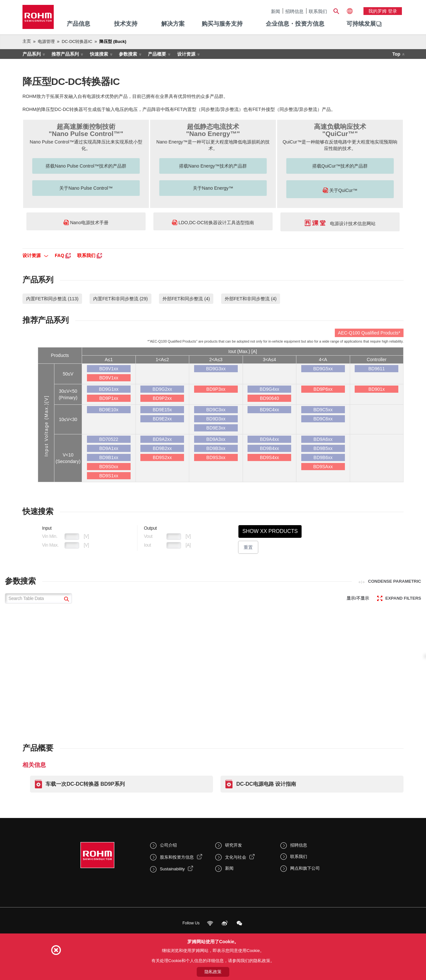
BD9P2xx (162, 398)
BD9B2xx (162, 448)
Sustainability (172, 869)
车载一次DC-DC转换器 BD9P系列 (85, 784)
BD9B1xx (109, 457)
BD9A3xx (216, 439)
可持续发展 (361, 24)
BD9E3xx (216, 428)
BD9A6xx (323, 439)
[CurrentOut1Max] (174, 545)
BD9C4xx (270, 410)
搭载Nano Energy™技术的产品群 (213, 166)
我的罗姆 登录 (383, 11)
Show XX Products (270, 531)
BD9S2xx (162, 457)
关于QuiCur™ (340, 190)
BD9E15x (162, 410)
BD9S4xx (269, 457)
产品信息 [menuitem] (78, 24)
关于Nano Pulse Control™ (86, 188)
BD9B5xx (323, 448)
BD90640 (269, 398)
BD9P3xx (216, 389)
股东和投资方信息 (177, 857)
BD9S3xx (216, 457)
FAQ (63, 255)
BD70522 (109, 439)
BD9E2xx (162, 419)
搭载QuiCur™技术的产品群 (340, 166)
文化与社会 (236, 857)
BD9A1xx (109, 448)
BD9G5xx (323, 369)
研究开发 (234, 845)
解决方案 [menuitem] (173, 24)
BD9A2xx (162, 439)
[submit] (66, 600)
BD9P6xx (323, 389)
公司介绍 (168, 845)
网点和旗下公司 (305, 868)
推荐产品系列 (65, 54)
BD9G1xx (109, 389)
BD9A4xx (269, 439)
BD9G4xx (269, 389)
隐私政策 (213, 972)
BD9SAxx (323, 467)
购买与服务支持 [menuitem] (222, 24)
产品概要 (157, 54)
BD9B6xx (323, 457)
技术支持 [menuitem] (126, 24)
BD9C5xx (323, 410)
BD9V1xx (109, 369)
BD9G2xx (162, 389)
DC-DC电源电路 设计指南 (266, 784)
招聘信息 (294, 11)
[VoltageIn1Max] (72, 545)
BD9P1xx (109, 398)
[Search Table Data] (38, 598)
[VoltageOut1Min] (174, 537)
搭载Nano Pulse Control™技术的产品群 (86, 166)
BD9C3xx (216, 410)
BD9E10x (109, 410)
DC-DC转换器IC (77, 41)
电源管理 (46, 41)
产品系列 (32, 54)
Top (396, 54)
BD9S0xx (109, 467)
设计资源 (186, 54)
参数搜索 (128, 54)
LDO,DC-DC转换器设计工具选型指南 (213, 222)
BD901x (376, 389)
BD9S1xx (109, 476)
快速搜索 (99, 54)
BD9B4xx (269, 448)
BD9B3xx (216, 448)
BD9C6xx (323, 419)
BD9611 (377, 369)
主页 (27, 41)
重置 (248, 547)
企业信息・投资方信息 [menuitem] (295, 24)
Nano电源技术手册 (86, 222)
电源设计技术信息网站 (340, 223)
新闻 (276, 11)
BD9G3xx (216, 369)
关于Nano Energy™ (213, 188)
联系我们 (318, 11)
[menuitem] (361, 24)
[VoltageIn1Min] (72, 537)
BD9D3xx (216, 419)
